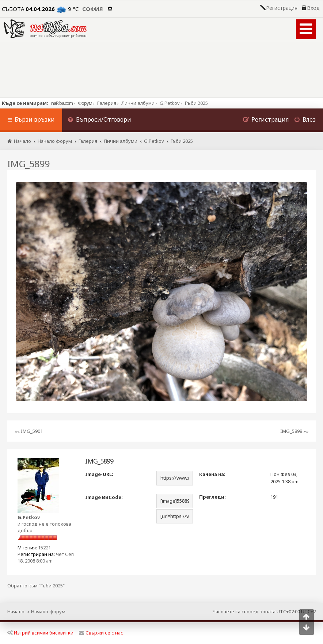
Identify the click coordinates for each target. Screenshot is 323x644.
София (93, 9)
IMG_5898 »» (294, 431)
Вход (313, 8)
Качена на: (212, 474)
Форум (85, 103)
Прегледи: (212, 497)
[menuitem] (99, 120)
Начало (16, 611)
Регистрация (282, 8)
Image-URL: (99, 474)
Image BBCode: (104, 497)
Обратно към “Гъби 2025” (36, 586)
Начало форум (48, 611)
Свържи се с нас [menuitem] (101, 633)
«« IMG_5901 (29, 431)
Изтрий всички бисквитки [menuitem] (40, 633)
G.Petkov (29, 517)
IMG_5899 (28, 164)
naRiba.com (62, 103)
